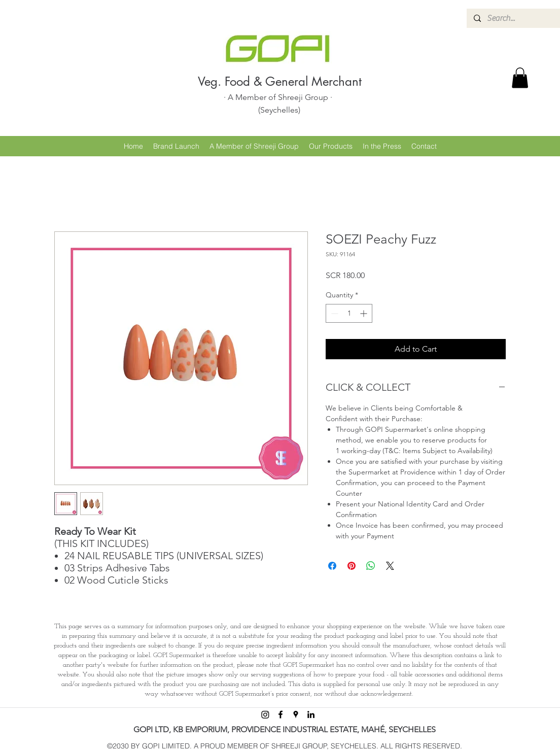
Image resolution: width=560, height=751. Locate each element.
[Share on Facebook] (332, 566)
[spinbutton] (349, 313)
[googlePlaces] (296, 714)
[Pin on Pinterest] (352, 566)
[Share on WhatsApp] (371, 566)
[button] (520, 78)
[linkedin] (311, 714)
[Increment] (364, 313)
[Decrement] (334, 313)
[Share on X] (390, 566)
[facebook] (281, 714)
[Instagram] (265, 714)
